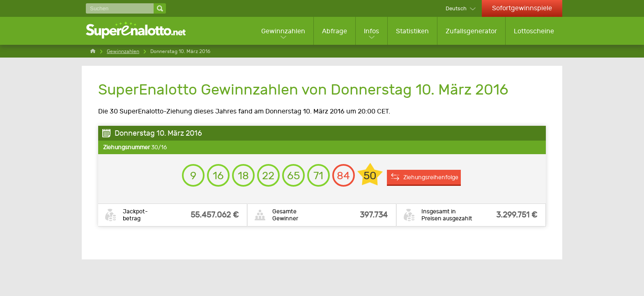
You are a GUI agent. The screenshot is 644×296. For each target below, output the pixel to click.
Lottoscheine (534, 31)
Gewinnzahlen (283, 31)
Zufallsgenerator (471, 31)
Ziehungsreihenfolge (431, 177)
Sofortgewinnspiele (522, 8)
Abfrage (335, 31)
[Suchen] (120, 8)
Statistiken (412, 31)
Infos (371, 31)
